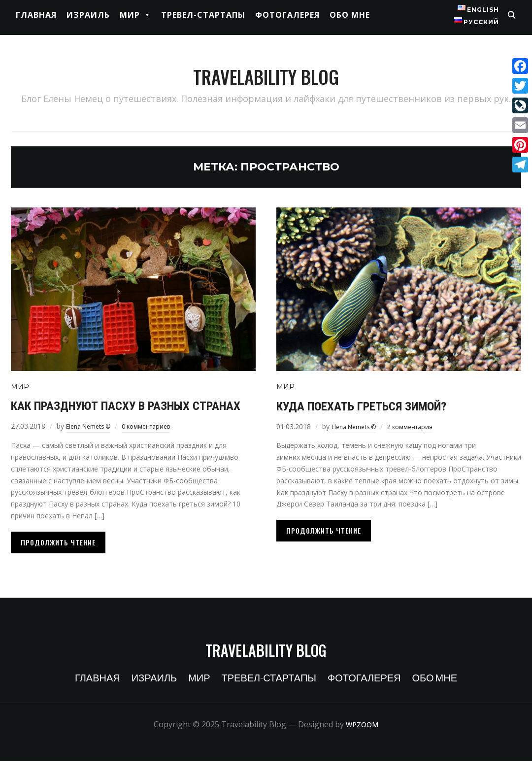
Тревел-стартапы (203, 15)
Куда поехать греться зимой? (383, 405)
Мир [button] (135, 15)
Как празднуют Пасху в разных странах (124, 413)
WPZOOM (362, 741)
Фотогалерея (287, 15)
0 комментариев (158, 442)
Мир (20, 387)
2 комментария (421, 426)
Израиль (88, 15)
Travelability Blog (266, 69)
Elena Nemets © (92, 442)
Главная (36, 15)
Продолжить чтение (58, 558)
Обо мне (350, 15)
